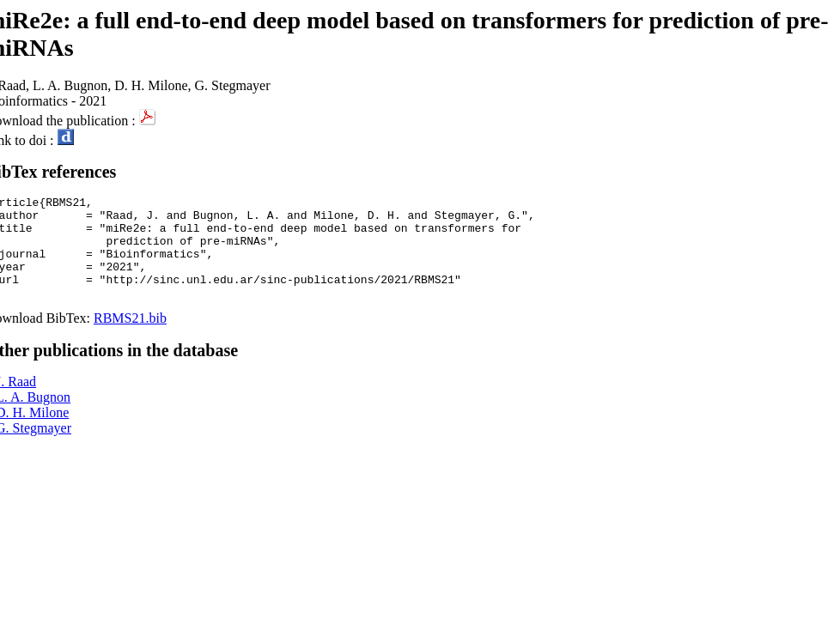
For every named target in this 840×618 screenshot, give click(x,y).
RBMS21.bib (130, 339)
